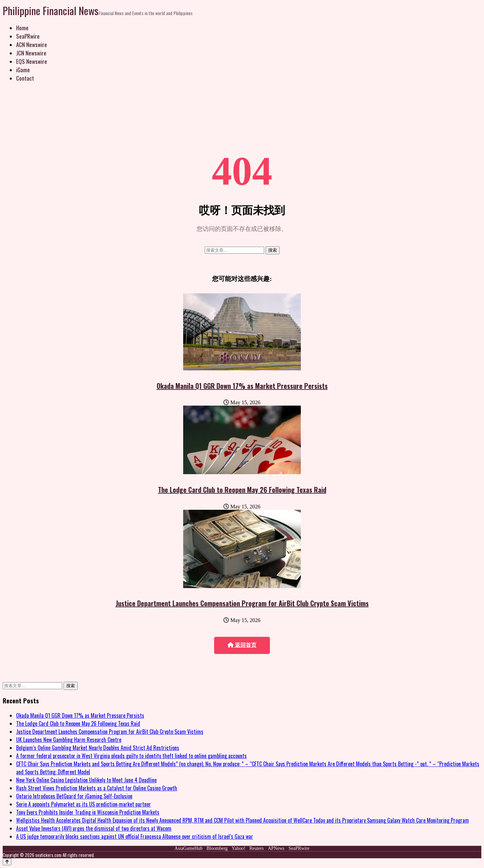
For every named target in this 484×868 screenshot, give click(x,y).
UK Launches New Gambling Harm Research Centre (69, 740)
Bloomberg (217, 848)
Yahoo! (238, 848)
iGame (23, 70)
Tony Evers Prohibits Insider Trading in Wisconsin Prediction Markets (88, 812)
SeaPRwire (28, 36)
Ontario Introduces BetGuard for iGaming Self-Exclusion (74, 796)
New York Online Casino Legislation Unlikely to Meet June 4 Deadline (86, 780)
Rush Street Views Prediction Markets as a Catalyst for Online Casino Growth (97, 788)
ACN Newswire (32, 45)
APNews (276, 848)
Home (22, 28)
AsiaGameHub (188, 848)
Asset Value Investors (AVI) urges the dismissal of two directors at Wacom (94, 828)
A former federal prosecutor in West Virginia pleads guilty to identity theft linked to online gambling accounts (131, 756)
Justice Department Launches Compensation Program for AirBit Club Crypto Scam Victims (242, 603)
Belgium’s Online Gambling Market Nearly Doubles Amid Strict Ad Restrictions (98, 748)
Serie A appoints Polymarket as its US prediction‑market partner (84, 804)
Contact (25, 78)
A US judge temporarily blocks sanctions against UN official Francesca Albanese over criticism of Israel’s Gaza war (135, 836)
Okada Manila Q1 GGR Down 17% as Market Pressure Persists (242, 386)
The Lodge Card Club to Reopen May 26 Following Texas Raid (242, 490)
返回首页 (242, 645)
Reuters (257, 848)
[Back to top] (7, 862)
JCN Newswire (31, 53)
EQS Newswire (32, 61)
